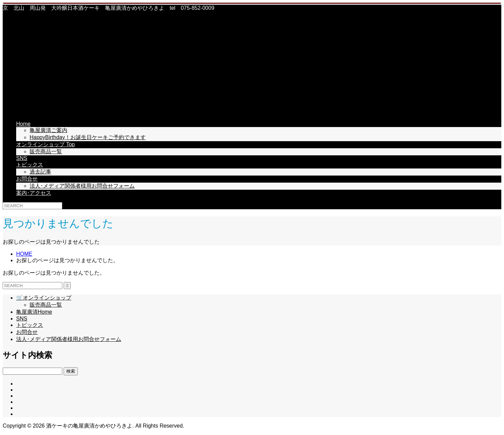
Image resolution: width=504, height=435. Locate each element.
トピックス (30, 165)
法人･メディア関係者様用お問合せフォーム (82, 186)
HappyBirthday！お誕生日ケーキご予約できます (88, 137)
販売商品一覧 (46, 151)
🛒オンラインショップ (44, 298)
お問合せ (27, 179)
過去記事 (40, 172)
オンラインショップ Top (45, 144)
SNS (22, 158)
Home (23, 124)
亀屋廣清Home (34, 312)
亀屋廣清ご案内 (48, 130)
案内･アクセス (34, 193)
